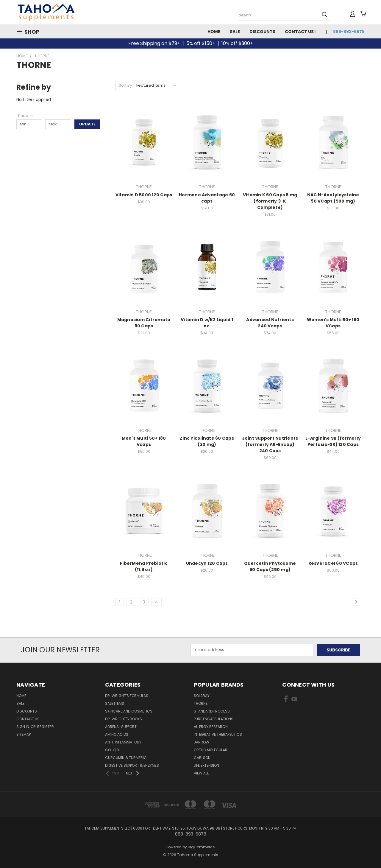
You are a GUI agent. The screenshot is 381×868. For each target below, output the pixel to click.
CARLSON (202, 758)
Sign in (23, 727)
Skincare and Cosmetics (129, 711)
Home (214, 32)
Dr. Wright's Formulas (127, 696)
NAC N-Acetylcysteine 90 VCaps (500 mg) (333, 198)
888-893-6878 (349, 32)
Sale (235, 32)
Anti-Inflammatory (123, 742)
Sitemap (24, 734)
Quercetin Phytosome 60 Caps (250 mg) (270, 566)
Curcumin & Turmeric (126, 758)
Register (46, 727)
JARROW (202, 742)
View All (201, 773)
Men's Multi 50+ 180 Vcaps (144, 441)
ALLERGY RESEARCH (211, 727)
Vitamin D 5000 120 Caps (144, 195)
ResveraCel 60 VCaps (333, 563)
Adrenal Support (121, 727)
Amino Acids (117, 734)
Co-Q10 (112, 750)
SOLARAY (202, 696)
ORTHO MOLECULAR (211, 750)
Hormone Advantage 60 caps (207, 198)
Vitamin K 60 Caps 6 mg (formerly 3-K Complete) (270, 201)
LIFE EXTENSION (206, 765)
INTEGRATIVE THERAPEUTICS (218, 734)
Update (87, 124)
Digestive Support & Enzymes (132, 765)
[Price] (26, 116)
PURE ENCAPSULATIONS (214, 719)
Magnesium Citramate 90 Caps (144, 323)
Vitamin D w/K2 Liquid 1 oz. (207, 323)
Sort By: (126, 85)
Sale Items (115, 703)
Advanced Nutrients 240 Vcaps (270, 323)
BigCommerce (201, 847)
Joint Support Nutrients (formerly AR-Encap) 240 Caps (270, 444)
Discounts (262, 32)
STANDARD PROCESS (212, 711)
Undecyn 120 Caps (207, 563)
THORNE (201, 703)
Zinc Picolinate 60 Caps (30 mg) (207, 441)
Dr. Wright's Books (124, 719)
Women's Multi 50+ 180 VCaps (333, 323)
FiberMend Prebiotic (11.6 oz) (144, 566)
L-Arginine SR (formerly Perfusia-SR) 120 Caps (333, 441)
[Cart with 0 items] (363, 14)
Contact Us (300, 32)
